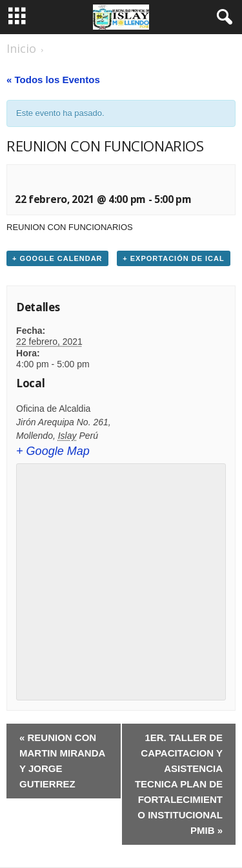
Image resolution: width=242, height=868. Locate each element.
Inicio (21, 48)
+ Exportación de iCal (173, 258)
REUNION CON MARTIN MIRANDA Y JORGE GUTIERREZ (62, 761)
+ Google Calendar (57, 258)
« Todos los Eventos (53, 80)
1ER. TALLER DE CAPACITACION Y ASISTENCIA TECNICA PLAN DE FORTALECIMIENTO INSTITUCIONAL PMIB (179, 784)
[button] (222, 17)
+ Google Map (53, 451)
